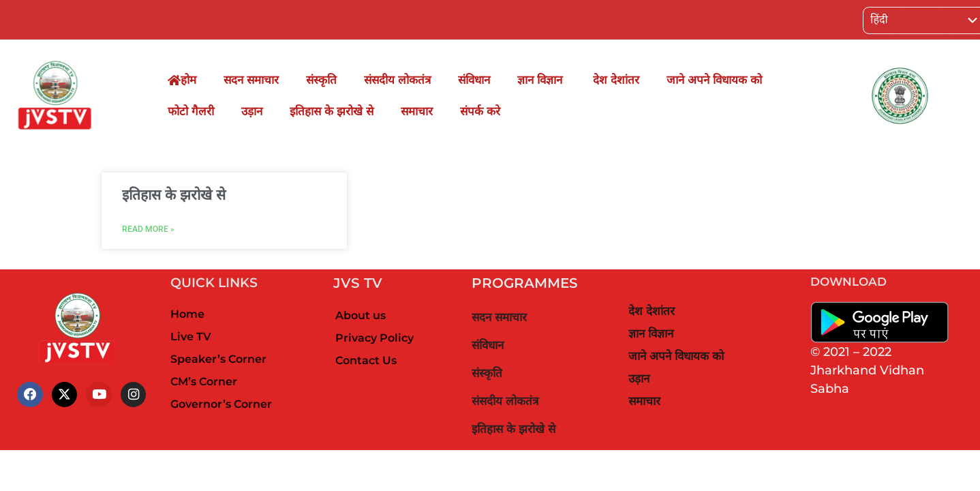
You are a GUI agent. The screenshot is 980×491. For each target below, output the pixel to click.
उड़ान (252, 111)
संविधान (474, 80)
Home (187, 314)
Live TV (191, 337)
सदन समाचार (251, 80)
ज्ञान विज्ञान (541, 80)
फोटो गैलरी (191, 111)
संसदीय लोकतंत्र (397, 80)
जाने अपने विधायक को (714, 80)
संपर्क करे (480, 111)
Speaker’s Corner (218, 359)
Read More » (148, 229)
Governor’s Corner (221, 404)
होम (182, 80)
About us (361, 315)
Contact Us (366, 360)
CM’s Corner (204, 382)
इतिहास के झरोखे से (332, 111)
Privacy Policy (374, 338)
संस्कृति (321, 80)
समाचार (417, 111)
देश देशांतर (616, 80)
